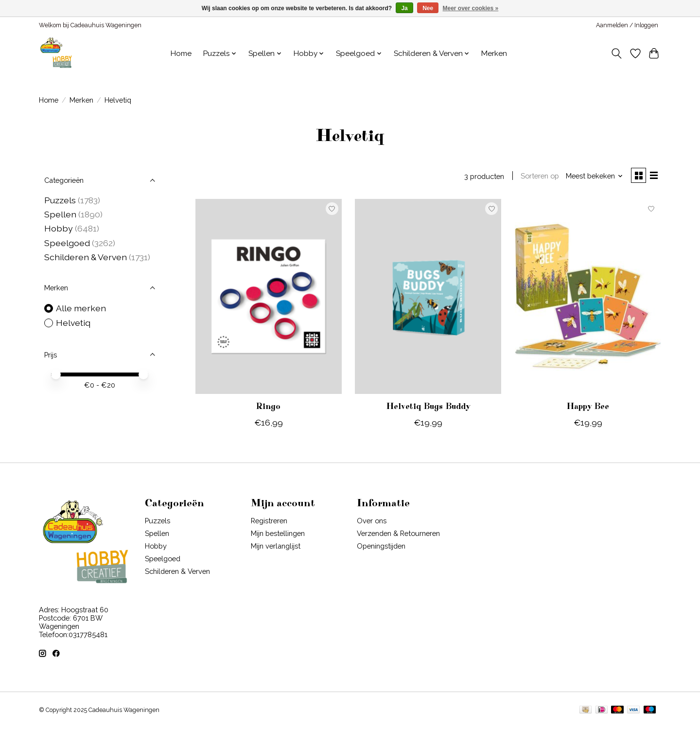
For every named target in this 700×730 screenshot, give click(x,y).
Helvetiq (73, 323)
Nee (428, 8)
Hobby (59, 228)
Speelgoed (68, 243)
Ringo (268, 409)
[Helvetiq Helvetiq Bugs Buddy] (428, 298)
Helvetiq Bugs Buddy (428, 409)
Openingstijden (381, 548)
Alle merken (81, 308)
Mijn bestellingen (278, 535)
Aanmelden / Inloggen (627, 25)
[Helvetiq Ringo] (269, 298)
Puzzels (60, 200)
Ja (404, 8)
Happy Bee (588, 409)
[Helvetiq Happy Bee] (588, 298)
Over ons (372, 522)
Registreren (269, 522)
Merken (494, 53)
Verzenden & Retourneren (398, 535)
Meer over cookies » (471, 8)
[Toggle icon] (617, 53)
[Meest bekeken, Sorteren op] (591, 177)
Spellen (60, 214)
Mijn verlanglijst (276, 548)
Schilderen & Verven (86, 257)
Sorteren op (536, 177)
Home (181, 53)
